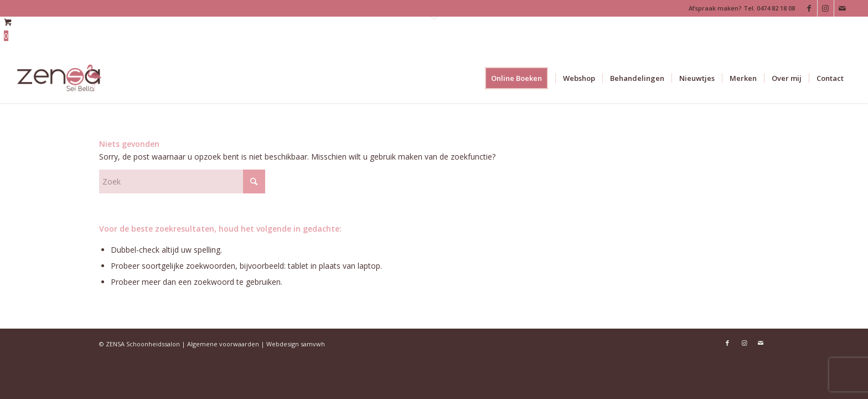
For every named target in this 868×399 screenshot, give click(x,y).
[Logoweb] (60, 78)
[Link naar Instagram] (826, 8)
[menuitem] (520, 78)
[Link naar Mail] (843, 8)
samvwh (313, 344)
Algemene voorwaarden (223, 344)
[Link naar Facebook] (809, 8)
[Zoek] (182, 181)
